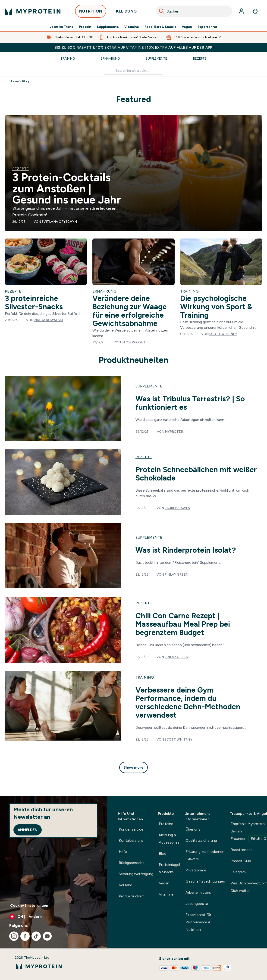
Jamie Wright (134, 342)
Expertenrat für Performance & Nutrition (198, 922)
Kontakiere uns (131, 840)
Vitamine (132, 27)
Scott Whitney (223, 334)
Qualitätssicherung (201, 840)
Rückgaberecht (131, 863)
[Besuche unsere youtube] (47, 936)
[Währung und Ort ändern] (53, 917)
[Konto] (241, 11)
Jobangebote (197, 904)
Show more (133, 767)
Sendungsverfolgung (136, 874)
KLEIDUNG (126, 12)
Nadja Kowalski (49, 320)
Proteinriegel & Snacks (169, 868)
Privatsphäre (196, 870)
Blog (26, 81)
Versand (126, 885)
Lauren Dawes (177, 508)
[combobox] (194, 11)
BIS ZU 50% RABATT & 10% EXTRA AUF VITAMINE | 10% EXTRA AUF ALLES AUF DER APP (133, 47)
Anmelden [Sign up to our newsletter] (28, 830)
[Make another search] (133, 71)
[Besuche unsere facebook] (25, 936)
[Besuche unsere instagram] (14, 936)
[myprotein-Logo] (33, 11)
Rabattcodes (242, 850)
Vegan (187, 27)
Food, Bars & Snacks (160, 27)
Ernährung (110, 59)
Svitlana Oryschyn (59, 222)
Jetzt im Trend (61, 27)
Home (14, 81)
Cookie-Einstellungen (29, 905)
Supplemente (108, 27)
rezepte (144, 457)
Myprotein (175, 432)
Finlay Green (176, 575)
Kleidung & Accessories (169, 839)
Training (68, 59)
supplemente (149, 386)
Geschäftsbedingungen (205, 881)
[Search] (162, 11)
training (145, 677)
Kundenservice (131, 829)
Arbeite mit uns (198, 892)
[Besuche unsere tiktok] (36, 936)
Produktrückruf (131, 896)
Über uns (193, 829)
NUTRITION (91, 12)
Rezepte (200, 59)
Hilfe (123, 852)
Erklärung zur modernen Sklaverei (205, 855)
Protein (85, 27)
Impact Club (241, 861)
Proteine (166, 824)
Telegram (238, 872)
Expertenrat (207, 27)
